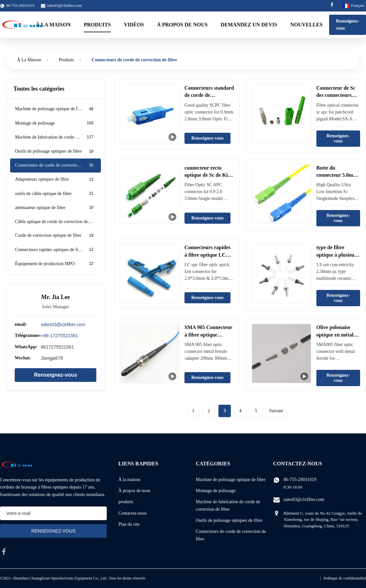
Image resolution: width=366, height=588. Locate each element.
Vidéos (134, 25)
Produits (97, 25)
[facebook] (4, 551)
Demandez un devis (249, 25)
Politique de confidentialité (345, 578)
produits (126, 502)
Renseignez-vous (56, 375)
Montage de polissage (215, 491)
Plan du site (129, 524)
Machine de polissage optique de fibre (230, 480)
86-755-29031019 (300, 480)
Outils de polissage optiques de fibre (229, 520)
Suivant (276, 411)
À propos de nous (182, 25)
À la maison (53, 25)
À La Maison (29, 60)
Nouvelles (306, 25)
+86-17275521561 (59, 336)
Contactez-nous (132, 513)
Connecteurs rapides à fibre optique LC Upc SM (207, 255)
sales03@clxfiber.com (64, 6)
